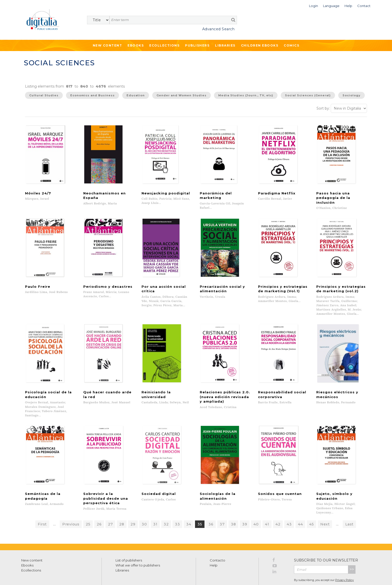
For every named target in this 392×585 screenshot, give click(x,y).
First (42, 507)
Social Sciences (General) (308, 95)
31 (155, 507)
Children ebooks (260, 45)
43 (289, 507)
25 (88, 507)
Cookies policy (86, 576)
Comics (291, 45)
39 (245, 507)
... (55, 507)
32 (166, 507)
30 (144, 507)
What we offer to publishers (138, 548)
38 (233, 507)
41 (267, 507)
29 (133, 507)
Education (136, 95)
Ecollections (164, 45)
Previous (71, 507)
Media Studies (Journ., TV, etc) (246, 95)
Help (214, 548)
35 (200, 507)
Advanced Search (218, 29)
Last (349, 507)
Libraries (225, 45)
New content (32, 543)
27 (110, 507)
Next (325, 507)
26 (99, 507)
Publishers (197, 45)
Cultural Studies (44, 95)
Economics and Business (92, 95)
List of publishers (129, 543)
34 (189, 507)
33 (177, 507)
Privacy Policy (344, 563)
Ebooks (136, 45)
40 (256, 507)
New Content (107, 45)
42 (278, 507)
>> (352, 552)
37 (222, 507)
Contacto (217, 543)
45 (311, 507)
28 (122, 507)
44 (300, 507)
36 (211, 507)
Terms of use (30, 576)
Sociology (351, 95)
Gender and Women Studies (181, 95)
